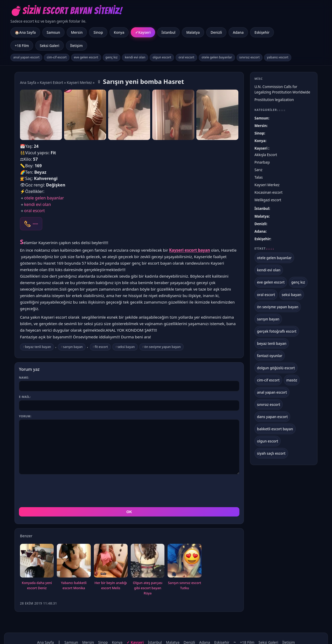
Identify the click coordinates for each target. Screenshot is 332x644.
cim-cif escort (57, 57)
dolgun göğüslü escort (276, 368)
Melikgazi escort (268, 200)
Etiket (264, 249)
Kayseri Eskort (52, 82)
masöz (292, 380)
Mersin (77, 32)
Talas (259, 177)
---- (35, 224)
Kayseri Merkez (79, 82)
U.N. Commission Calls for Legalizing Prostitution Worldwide (282, 89)
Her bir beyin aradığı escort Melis (111, 585)
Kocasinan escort (268, 192)
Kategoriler (270, 110)
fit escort (101, 347)
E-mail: (25, 397)
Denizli (216, 32)
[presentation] (58, 491)
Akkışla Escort (266, 155)
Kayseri (144, 32)
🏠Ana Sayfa (25, 32)
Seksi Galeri (49, 46)
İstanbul (169, 32)
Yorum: (25, 416)
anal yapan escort (26, 57)
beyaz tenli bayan (38, 347)
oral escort (186, 57)
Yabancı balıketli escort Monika (74, 585)
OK (129, 512)
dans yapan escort (272, 417)
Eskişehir (262, 32)
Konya (119, 32)
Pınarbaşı (262, 162)
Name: (24, 377)
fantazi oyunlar (270, 356)
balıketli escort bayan (275, 429)
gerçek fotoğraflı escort (277, 331)
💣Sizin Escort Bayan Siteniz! (66, 11)
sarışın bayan (73, 347)
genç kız (112, 57)
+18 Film (22, 46)
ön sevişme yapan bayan (162, 347)
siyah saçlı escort (271, 453)
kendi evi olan (135, 57)
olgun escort (162, 57)
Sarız (258, 170)
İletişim (77, 46)
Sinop (98, 32)
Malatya (193, 32)
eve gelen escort (86, 57)
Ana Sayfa (28, 82)
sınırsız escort (250, 57)
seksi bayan (126, 347)
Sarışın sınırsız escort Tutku (185, 585)
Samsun (53, 32)
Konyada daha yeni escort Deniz (37, 585)
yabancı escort (278, 57)
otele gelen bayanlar (217, 57)
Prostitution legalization (274, 100)
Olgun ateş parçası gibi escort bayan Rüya (148, 588)
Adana (238, 32)
